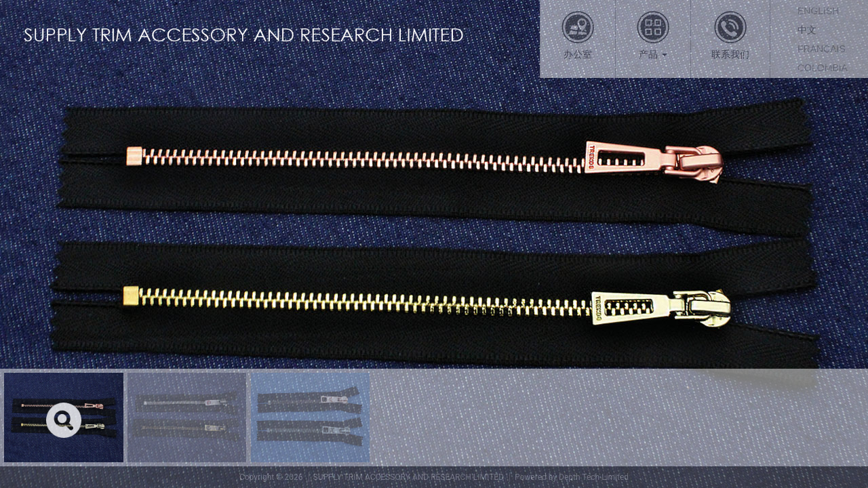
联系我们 (730, 35)
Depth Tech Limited (594, 477)
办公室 (578, 35)
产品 (653, 35)
